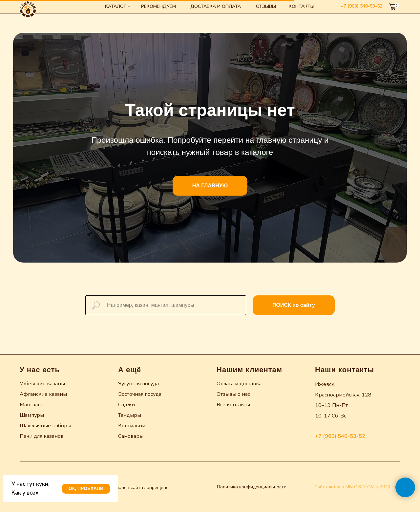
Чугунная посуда (138, 384)
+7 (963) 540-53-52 (361, 6)
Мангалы (31, 405)
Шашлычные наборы (45, 426)
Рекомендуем (158, 6)
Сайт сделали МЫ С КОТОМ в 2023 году (358, 487)
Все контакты (233, 405)
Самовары (131, 436)
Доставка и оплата (216, 6)
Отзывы (266, 6)
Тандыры (130, 415)
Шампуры (32, 415)
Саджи (126, 405)
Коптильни (132, 426)
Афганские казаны (43, 394)
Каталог (115, 6)
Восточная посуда (140, 394)
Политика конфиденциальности (252, 487)
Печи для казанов (42, 436)
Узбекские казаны (42, 384)
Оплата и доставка (239, 384)
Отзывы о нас (233, 394)
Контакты (302, 6)
